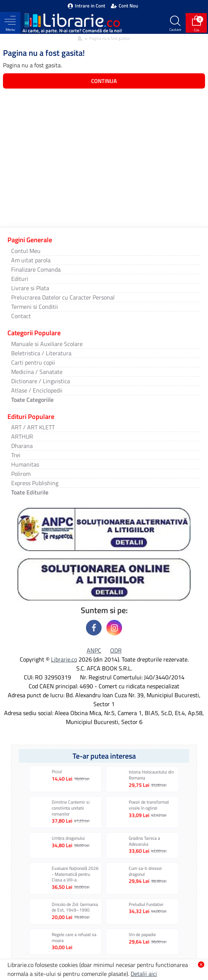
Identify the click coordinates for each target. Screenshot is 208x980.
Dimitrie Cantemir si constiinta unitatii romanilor (71, 808)
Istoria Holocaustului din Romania (151, 775)
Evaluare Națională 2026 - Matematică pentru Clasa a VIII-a (75, 874)
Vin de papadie (142, 935)
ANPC (94, 650)
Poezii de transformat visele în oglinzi (149, 805)
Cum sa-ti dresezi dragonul (145, 871)
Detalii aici (144, 974)
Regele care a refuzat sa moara (74, 937)
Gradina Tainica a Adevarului (144, 841)
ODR (116, 650)
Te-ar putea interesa (104, 756)
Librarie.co (64, 659)
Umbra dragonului (68, 838)
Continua (104, 81)
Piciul (57, 772)
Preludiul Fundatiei (146, 904)
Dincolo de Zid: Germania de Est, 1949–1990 (75, 907)
